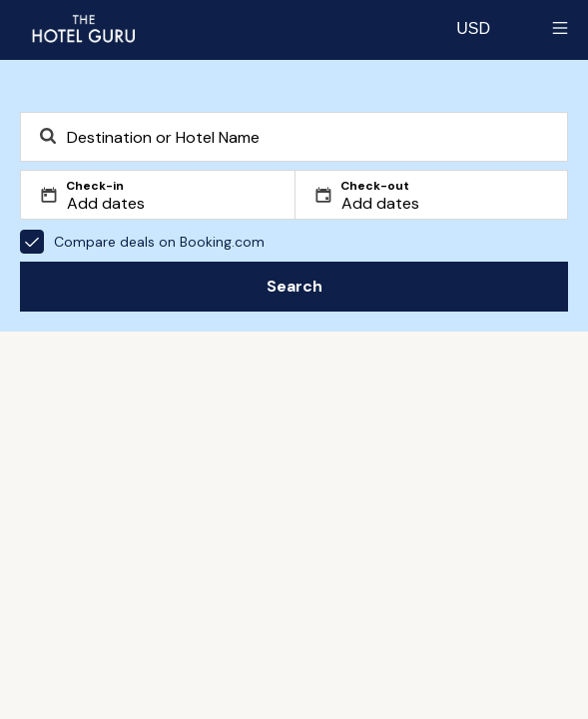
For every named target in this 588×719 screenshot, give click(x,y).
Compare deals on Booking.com (142, 242)
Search (294, 286)
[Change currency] (473, 28)
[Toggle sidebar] (560, 28)
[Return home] (83, 28)
